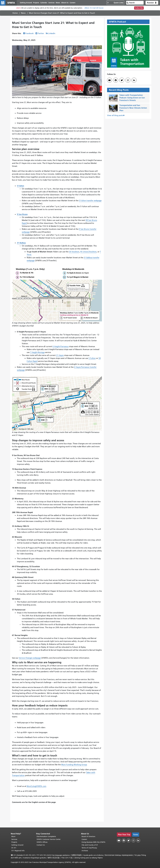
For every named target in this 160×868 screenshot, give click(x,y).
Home (15, 14)
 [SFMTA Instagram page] (128, 82)
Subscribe (139, 9)
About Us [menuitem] (68, 3)
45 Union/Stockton (88, 253)
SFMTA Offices (42, 842)
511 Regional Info (18, 851)
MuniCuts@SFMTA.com (36, 788)
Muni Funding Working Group (74, 766)
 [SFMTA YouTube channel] (110, 82)
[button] (152, 3)
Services (14, 839)
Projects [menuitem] (39, 3)
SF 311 (14, 848)
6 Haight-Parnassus (61, 348)
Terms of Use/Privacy (89, 848)
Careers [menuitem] (75, 3)
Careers (84, 839)
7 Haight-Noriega (37, 354)
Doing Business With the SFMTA (93, 842)
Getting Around (17, 845)
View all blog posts (115, 117)
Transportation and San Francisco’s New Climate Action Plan (133, 109)
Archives (85, 851)
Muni (13, 836)
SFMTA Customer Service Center (49, 839)
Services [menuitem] (54, 3)
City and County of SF (90, 845)
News (23, 14)
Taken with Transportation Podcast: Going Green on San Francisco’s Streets (132, 99)
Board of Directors (88, 836)
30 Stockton (74, 253)
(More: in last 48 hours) (94, 9)
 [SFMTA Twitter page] (122, 82)
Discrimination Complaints (46, 836)
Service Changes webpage (30, 659)
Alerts (18, 9)
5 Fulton (92, 360)
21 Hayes (60, 357)
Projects (14, 842)
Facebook (30, 35)
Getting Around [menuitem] (29, 3)
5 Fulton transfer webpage (90, 202)
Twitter (41, 35)
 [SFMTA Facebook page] (116, 82)
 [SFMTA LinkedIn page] (134, 82)
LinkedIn (52, 35)
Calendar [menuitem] (46, 3)
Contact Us (41, 845)
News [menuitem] (61, 3)
